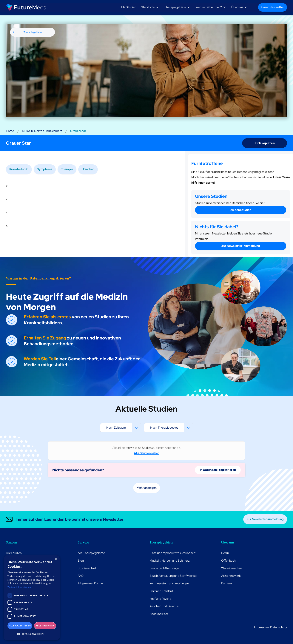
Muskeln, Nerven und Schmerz (42, 131)
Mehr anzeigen (147, 488)
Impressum (261, 627)
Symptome (45, 169)
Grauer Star (78, 131)
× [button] (56, 559)
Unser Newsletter (273, 7)
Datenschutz (279, 627)
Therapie (67, 169)
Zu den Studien (241, 210)
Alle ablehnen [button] (45, 626)
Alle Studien (128, 7)
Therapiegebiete (33, 32)
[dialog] (32, 598)
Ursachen (88, 169)
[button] (151, 7)
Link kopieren (265, 143)
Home (10, 131)
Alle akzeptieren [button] (20, 626)
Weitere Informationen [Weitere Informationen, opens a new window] (19, 587)
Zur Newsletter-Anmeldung (241, 246)
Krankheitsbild (19, 169)
